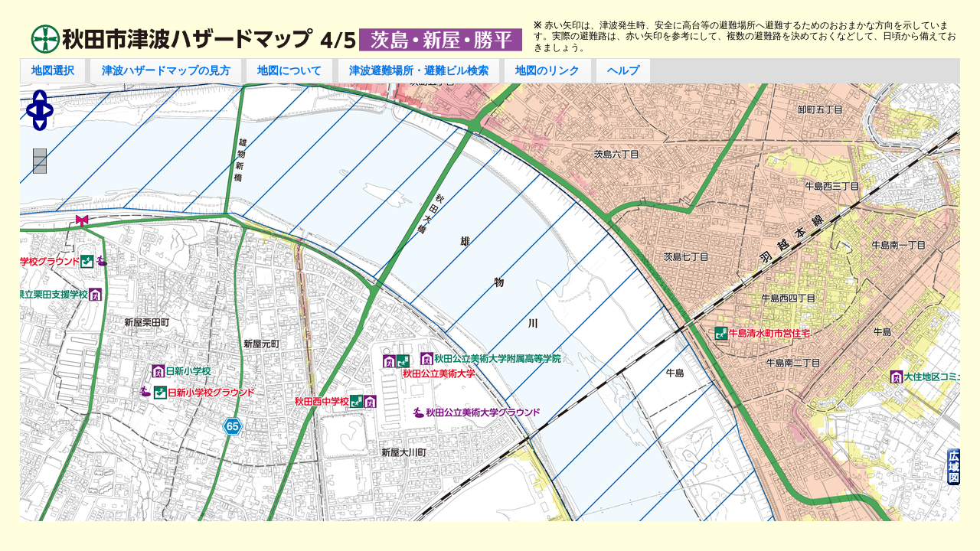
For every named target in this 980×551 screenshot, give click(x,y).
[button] (53, 71)
